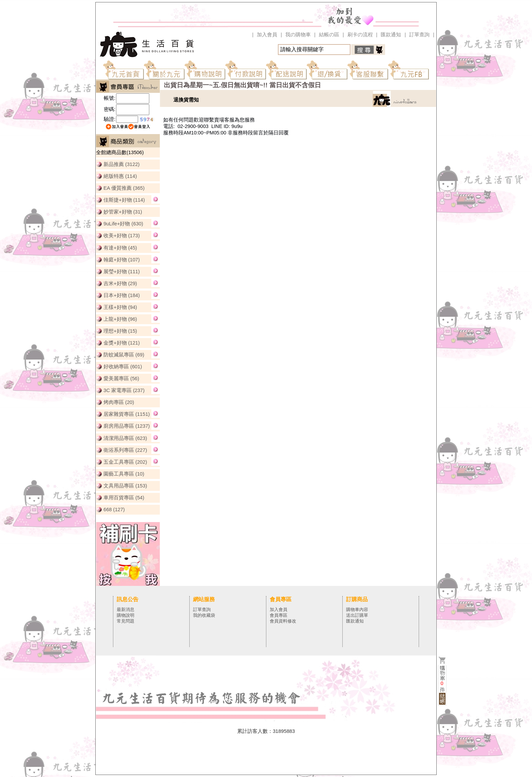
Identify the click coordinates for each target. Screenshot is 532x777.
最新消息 (126, 609)
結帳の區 (329, 35)
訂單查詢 (419, 35)
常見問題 (126, 621)
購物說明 (126, 615)
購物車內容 (357, 609)
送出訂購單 (357, 615)
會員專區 (279, 615)
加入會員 (267, 35)
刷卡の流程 (360, 35)
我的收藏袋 (204, 615)
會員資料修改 (283, 621)
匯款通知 (391, 35)
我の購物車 (298, 35)
